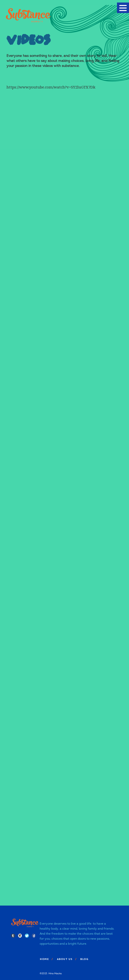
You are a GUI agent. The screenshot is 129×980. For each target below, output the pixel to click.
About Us (64, 959)
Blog (84, 959)
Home (44, 959)
